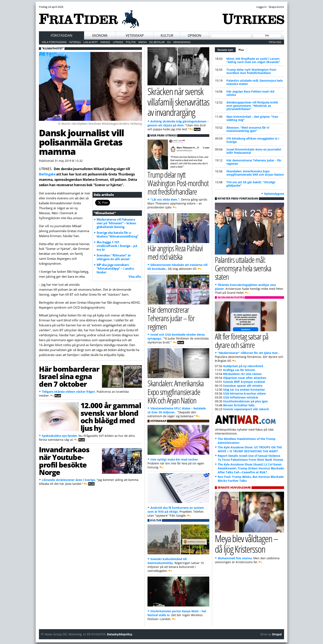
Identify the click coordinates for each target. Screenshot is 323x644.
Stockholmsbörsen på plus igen (245, 401)
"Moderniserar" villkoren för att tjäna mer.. (249, 353)
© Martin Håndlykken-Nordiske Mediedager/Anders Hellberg (100, 124)
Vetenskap (135, 35)
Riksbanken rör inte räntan (242, 374)
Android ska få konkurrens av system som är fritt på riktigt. (176, 510)
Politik (131, 42)
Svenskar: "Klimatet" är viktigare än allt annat (114, 257)
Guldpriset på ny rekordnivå (243, 366)
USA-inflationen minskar (241, 397)
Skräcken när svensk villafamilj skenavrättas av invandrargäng (178, 102)
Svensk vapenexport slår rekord (246, 409)
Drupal (277, 634)
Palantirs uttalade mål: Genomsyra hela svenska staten (255, 82)
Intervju (75, 42)
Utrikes (118, 42)
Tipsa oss (275, 42)
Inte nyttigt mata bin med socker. (174, 459)
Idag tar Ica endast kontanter (244, 390)
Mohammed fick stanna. (235, 558)
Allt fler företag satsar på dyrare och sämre (242, 341)
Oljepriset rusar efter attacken (245, 378)
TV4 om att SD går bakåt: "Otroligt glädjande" (251, 184)
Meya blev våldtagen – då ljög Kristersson (246, 544)
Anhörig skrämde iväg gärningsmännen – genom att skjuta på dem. (178, 123)
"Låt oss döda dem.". (165, 199)
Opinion (194, 35)
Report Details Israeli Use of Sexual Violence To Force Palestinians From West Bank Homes (250, 458)
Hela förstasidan (54, 42)
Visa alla (135, 276)
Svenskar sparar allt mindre (243, 386)
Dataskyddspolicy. (120, 634)
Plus (241, 50)
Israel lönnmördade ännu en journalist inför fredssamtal (254, 151)
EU (169, 42)
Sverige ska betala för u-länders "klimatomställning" (118, 234)
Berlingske (47, 174)
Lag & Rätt (91, 42)
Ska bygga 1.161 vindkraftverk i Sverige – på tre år (117, 246)
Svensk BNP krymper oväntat (244, 382)
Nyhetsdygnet (274, 194)
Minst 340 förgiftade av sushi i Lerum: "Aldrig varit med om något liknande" (253, 60)
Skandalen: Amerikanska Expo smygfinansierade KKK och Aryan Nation (255, 173)
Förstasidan (61, 35)
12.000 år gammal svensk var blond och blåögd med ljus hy (111, 417)
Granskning (182, 42)
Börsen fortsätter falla (239, 405)
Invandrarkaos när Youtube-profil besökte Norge (64, 461)
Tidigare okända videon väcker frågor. (69, 392)
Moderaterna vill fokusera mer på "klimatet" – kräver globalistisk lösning (116, 223)
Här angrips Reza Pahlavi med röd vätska (250, 93)
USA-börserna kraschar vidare (244, 393)
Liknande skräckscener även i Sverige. (69, 480)
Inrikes (105, 42)
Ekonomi (100, 35)
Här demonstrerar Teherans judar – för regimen (254, 162)
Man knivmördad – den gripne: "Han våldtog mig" (252, 118)
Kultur (167, 35)
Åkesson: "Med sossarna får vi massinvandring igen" (248, 129)
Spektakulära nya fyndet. (60, 436)
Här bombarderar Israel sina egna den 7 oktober (69, 376)
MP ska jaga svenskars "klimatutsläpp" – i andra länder (115, 268)
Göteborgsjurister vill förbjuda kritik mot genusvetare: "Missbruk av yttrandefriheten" (252, 106)
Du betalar (157, 42)
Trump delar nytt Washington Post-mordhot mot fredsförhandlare (252, 71)
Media (143, 42)
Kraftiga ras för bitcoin (239, 370)
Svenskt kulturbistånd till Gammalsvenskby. (167, 561)
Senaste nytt (227, 49)
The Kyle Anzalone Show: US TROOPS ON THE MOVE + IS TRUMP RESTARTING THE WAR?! (250, 449)
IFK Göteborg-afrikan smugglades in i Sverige (253, 140)
